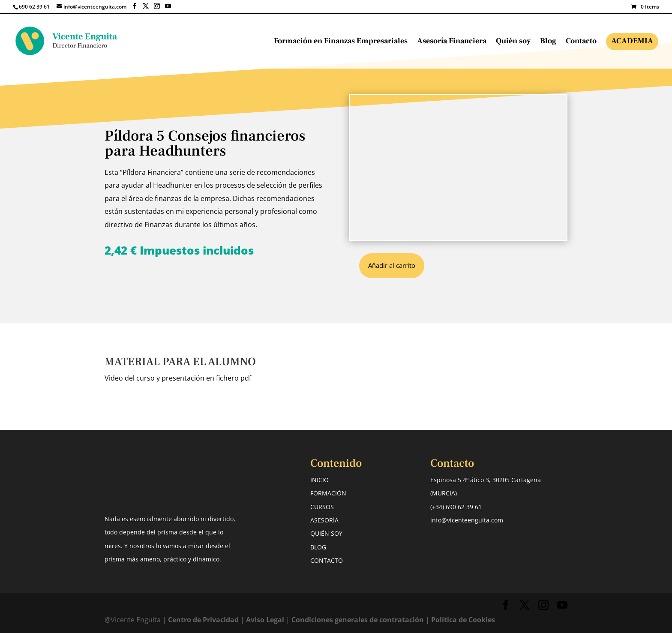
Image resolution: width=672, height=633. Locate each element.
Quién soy (513, 42)
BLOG (318, 547)
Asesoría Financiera (452, 42)
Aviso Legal (265, 620)
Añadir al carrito (392, 265)
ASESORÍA (324, 520)
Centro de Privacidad (204, 620)
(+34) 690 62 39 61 (456, 507)
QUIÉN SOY (326, 533)
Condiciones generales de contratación (358, 620)
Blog (548, 42)
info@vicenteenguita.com (467, 520)
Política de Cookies (463, 620)
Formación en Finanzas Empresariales (341, 42)
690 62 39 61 (34, 7)
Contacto (581, 42)
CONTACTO (327, 560)
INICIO (319, 480)
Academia (632, 41)
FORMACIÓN (328, 493)
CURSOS (322, 507)
